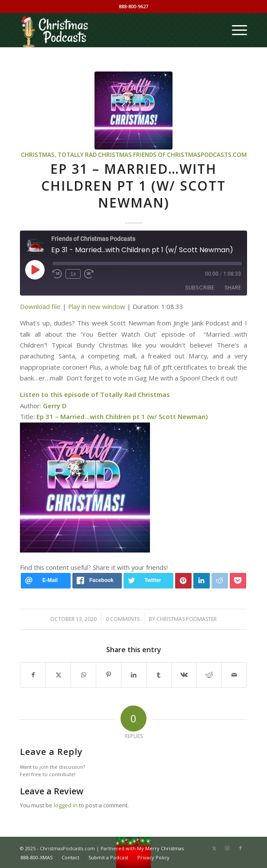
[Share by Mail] (234, 675)
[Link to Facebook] (241, 848)
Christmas (38, 155)
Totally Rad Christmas (95, 155)
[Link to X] (215, 848)
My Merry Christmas (160, 848)
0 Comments (123, 619)
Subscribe (200, 288)
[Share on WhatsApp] (83, 675)
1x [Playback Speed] (73, 274)
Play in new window (97, 306)
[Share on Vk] (184, 675)
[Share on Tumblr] (159, 675)
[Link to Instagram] (228, 848)
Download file (40, 306)
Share (233, 288)
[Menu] (235, 30)
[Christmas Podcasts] (111, 30)
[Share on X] (58, 675)
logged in (66, 805)
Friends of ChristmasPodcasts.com (190, 155)
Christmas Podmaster (187, 619)
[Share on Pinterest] (109, 675)
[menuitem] (235, 30)
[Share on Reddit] (209, 675)
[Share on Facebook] (33, 675)
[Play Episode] (35, 270)
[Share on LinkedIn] (134, 675)
